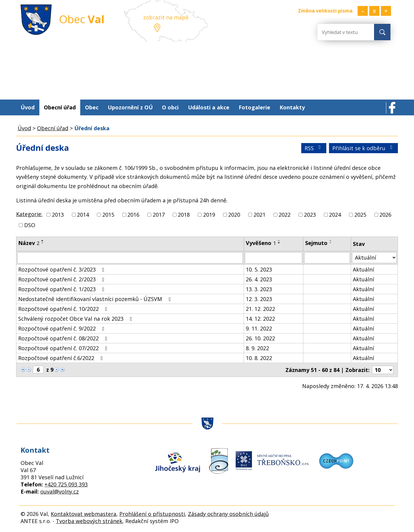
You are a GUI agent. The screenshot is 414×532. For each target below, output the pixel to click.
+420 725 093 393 (66, 484)
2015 (108, 215)
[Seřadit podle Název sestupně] (43, 243)
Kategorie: (29, 214)
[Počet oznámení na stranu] (383, 370)
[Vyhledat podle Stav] (374, 258)
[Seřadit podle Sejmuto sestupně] (331, 243)
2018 (184, 215)
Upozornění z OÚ (130, 107)
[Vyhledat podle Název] (130, 258)
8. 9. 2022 (257, 348)
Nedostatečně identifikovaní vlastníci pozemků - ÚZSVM (96, 299)
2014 (83, 215)
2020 (234, 215)
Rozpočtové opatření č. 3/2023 (62, 269)
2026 (385, 215)
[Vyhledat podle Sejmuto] (327, 258)
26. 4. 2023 (259, 279)
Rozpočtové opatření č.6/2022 (62, 358)
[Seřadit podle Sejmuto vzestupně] (331, 241)
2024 (335, 215)
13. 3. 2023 (259, 289)
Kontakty (292, 107)
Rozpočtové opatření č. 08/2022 (64, 338)
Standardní (374, 11)
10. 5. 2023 (259, 269)
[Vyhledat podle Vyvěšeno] (273, 258)
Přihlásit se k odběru (364, 148)
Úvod (28, 107)
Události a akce (209, 107)
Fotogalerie (254, 107)
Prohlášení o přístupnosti (152, 514)
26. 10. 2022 (260, 338)
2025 (360, 215)
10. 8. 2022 (259, 358)
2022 (285, 215)
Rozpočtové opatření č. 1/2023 (62, 289)
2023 (310, 215)
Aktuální (363, 269)
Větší (386, 11)
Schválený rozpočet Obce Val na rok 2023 (76, 319)
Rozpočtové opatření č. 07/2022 (64, 348)
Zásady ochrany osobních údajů (228, 514)
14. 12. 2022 (260, 319)
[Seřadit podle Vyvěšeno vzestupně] (279, 241)
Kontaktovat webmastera (84, 514)
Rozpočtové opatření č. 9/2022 (62, 328)
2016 (133, 215)
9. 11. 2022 (259, 328)
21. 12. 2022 (260, 309)
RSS (314, 148)
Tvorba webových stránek (89, 521)
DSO (30, 225)
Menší (363, 11)
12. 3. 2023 (259, 299)
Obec (92, 107)
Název (29, 243)
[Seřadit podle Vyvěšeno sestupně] (279, 243)
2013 (58, 215)
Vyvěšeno (261, 243)
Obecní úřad (60, 107)
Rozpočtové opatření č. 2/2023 (62, 279)
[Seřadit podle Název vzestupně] (43, 241)
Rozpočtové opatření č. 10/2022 (64, 309)
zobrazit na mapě (166, 17)
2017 (159, 215)
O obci (170, 107)
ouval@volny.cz (60, 491)
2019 (209, 215)
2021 (259, 215)
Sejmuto (316, 243)
